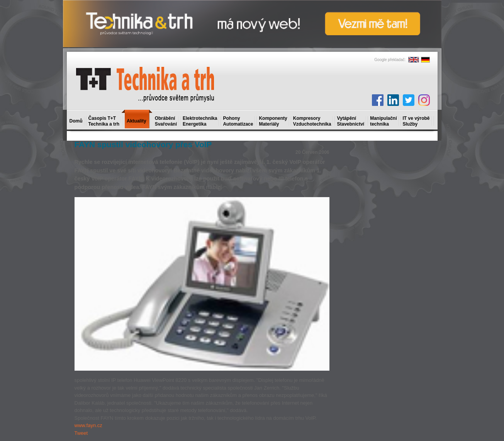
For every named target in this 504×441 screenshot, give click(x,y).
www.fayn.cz (88, 425)
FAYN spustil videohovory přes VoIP (143, 144)
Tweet (81, 433)
